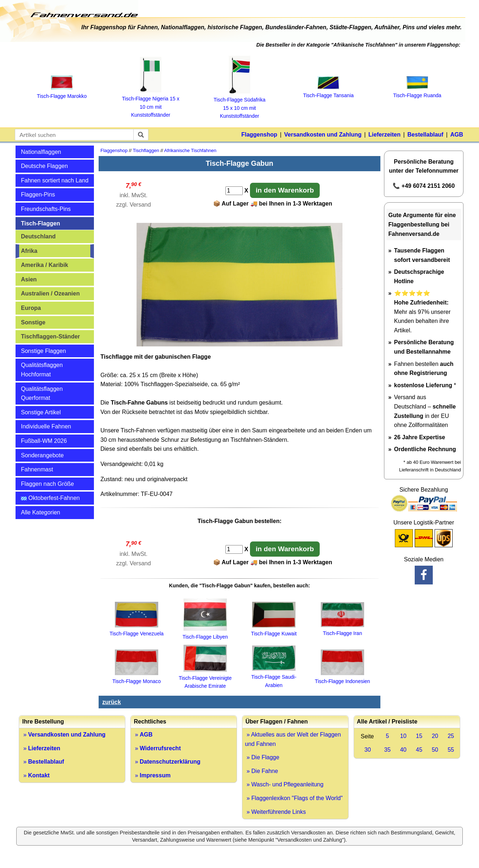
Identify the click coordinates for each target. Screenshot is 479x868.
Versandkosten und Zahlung (323, 135)
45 (419, 750)
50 (435, 750)
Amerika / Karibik (45, 265)
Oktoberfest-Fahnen (50, 498)
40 (403, 750)
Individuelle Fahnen (46, 426)
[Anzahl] (234, 191)
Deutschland (38, 236)
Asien (29, 279)
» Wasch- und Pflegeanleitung (284, 784)
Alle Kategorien (41, 512)
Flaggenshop (259, 135)
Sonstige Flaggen (44, 351)
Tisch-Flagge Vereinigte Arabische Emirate (205, 678)
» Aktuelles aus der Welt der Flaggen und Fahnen (293, 739)
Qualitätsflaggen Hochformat (42, 370)
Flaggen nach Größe (48, 484)
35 (388, 750)
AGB (457, 135)
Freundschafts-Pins (46, 209)
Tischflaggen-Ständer (50, 336)
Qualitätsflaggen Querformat (42, 394)
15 (419, 736)
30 (368, 750)
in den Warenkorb (285, 190)
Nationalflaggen (41, 152)
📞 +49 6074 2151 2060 (424, 186)
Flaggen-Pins (38, 195)
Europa (31, 308)
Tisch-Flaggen (40, 223)
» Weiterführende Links (275, 812)
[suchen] (141, 135)
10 (403, 736)
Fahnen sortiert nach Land (55, 180)
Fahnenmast (37, 469)
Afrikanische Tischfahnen (190, 150)
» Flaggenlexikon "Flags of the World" (294, 798)
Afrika (29, 251)
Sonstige (33, 322)
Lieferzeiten (385, 135)
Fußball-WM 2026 (44, 441)
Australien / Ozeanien (50, 293)
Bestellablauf (426, 135)
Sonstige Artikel (41, 412)
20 (435, 736)
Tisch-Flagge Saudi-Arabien (274, 677)
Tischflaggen (146, 150)
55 (451, 750)
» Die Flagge (262, 757)
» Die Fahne (262, 771)
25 (451, 736)
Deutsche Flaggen (44, 166)
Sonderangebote (42, 455)
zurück (112, 702)
